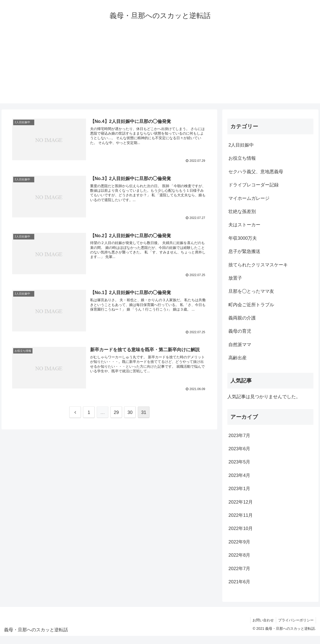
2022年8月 (239, 555)
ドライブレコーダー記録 (254, 185)
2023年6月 (239, 449)
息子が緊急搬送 (244, 251)
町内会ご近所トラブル (251, 305)
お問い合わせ (262, 620)
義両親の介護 (242, 318)
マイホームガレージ (249, 198)
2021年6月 (239, 582)
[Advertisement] (160, 68)
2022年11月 (241, 515)
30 (130, 412)
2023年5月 (239, 462)
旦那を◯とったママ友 (251, 291)
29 (116, 412)
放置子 (235, 278)
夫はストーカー (244, 225)
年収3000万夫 (243, 238)
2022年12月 (241, 502)
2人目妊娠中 (243, 145)
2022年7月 (239, 569)
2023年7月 (239, 436)
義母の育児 (240, 331)
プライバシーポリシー (295, 620)
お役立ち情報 (242, 158)
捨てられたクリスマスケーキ (258, 265)
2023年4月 (239, 475)
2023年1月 (239, 489)
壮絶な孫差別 (242, 212)
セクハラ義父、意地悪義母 (256, 172)
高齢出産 (238, 358)
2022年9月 (239, 542)
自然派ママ (240, 345)
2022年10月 (241, 528)
